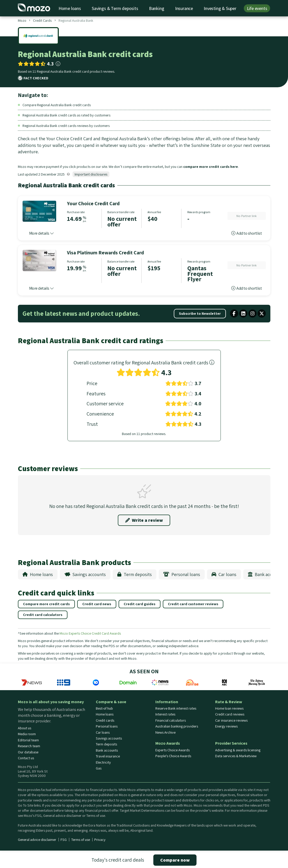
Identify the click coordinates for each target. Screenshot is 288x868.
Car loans (224, 574)
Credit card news (97, 604)
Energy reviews (226, 726)
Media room (27, 734)
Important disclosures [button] (91, 174)
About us (25, 728)
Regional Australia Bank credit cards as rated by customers (66, 115)
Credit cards (105, 720)
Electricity (103, 762)
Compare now (175, 860)
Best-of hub (104, 708)
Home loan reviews (229, 708)
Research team (29, 746)
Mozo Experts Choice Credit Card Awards (90, 633)
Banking (157, 8)
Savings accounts (85, 574)
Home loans (70, 8)
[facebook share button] (234, 313)
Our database (28, 752)
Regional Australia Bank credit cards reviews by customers (66, 126)
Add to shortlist (246, 233)
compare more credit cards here (211, 166)
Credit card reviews (230, 714)
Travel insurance (108, 756)
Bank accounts (266, 574)
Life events (257, 8)
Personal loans (182, 574)
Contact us (26, 758)
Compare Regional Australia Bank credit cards (57, 105)
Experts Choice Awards (172, 750)
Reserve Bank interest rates (176, 708)
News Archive (165, 732)
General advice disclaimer (37, 840)
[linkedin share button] (243, 313)
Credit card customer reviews (193, 604)
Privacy (100, 840)
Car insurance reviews (231, 720)
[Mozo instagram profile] (252, 313)
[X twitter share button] (262, 313)
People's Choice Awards (173, 756)
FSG (64, 840)
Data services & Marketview (236, 756)
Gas (99, 768)
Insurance (184, 8)
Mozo (22, 20)
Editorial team (28, 740)
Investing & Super (220, 8)
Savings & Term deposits (115, 8)
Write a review (144, 520)
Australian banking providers (177, 726)
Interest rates (165, 714)
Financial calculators (171, 720)
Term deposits (135, 574)
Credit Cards (42, 20)
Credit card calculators (43, 615)
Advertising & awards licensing (238, 750)
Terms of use (81, 840)
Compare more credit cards (46, 604)
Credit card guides (140, 604)
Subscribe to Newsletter (200, 313)
